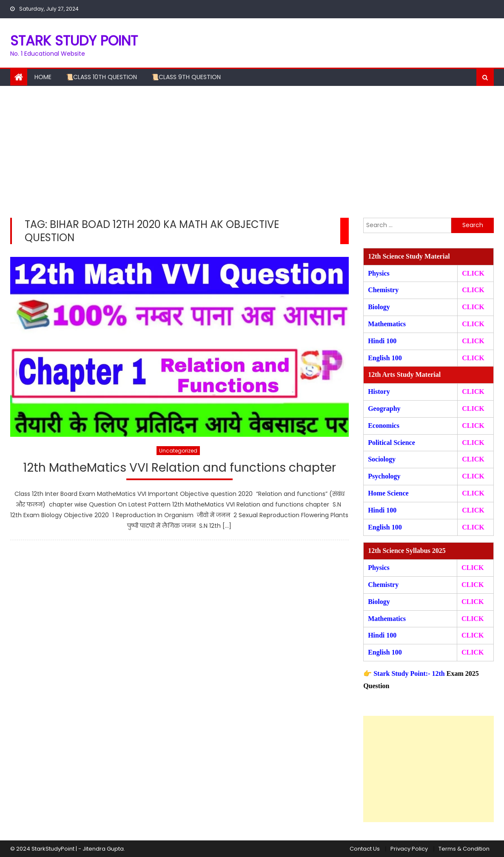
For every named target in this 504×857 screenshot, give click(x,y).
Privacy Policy (409, 849)
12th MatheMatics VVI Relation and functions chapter (179, 468)
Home (43, 77)
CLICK (473, 324)
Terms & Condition (464, 849)
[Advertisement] (252, 150)
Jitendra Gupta (103, 849)
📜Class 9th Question (186, 77)
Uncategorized (178, 451)
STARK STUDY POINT (74, 41)
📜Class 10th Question (101, 77)
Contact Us (365, 849)
